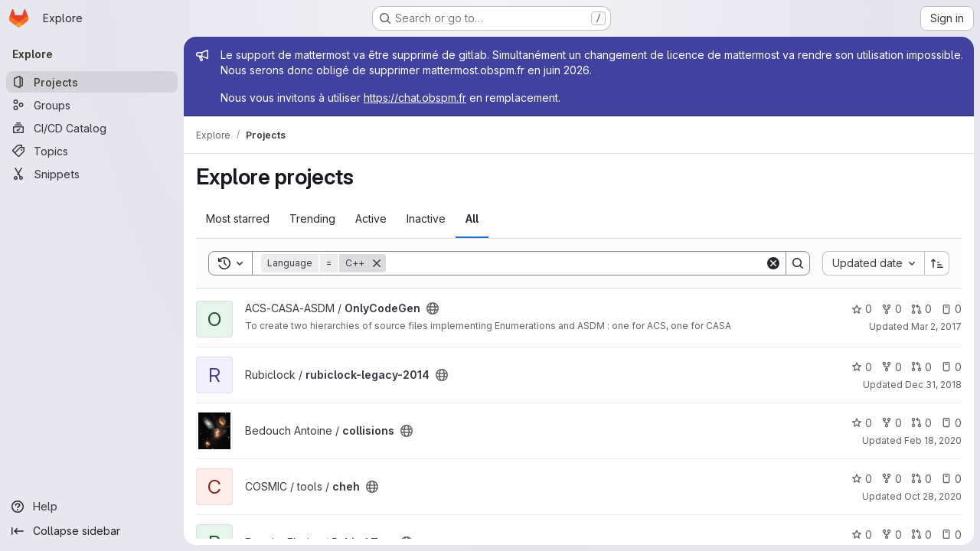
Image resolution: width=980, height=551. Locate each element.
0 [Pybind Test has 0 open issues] (951, 535)
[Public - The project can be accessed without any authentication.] (433, 308)
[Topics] (92, 151)
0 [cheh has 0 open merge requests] (921, 479)
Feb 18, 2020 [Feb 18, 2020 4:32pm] (933, 440)
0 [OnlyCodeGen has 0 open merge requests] (921, 309)
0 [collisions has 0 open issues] (951, 423)
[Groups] (92, 105)
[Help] (92, 507)
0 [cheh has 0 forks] (892, 479)
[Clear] (773, 263)
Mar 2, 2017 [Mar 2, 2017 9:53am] (936, 326)
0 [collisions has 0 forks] (892, 423)
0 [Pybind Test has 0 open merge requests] (921, 535)
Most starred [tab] (238, 218)
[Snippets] (92, 174)
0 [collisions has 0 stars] (862, 423)
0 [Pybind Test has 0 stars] (862, 535)
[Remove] (377, 263)
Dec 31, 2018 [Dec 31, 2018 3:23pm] (933, 385)
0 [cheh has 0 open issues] (951, 479)
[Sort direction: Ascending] (937, 263)
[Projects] (92, 82)
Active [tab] (371, 218)
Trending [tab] (312, 218)
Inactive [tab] (426, 218)
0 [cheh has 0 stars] (862, 479)
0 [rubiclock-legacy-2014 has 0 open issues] (951, 367)
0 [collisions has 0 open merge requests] (921, 423)
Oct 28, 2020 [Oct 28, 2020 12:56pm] (933, 496)
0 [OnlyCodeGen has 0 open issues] (951, 309)
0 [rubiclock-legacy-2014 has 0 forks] (892, 367)
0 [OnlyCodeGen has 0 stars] (862, 309)
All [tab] (472, 218)
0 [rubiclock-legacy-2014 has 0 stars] (862, 367)
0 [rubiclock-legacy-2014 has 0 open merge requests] (921, 367)
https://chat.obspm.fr (415, 98)
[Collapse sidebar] (92, 531)
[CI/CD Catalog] (92, 128)
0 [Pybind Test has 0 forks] (892, 535)
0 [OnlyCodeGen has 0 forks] (892, 309)
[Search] (575, 263)
